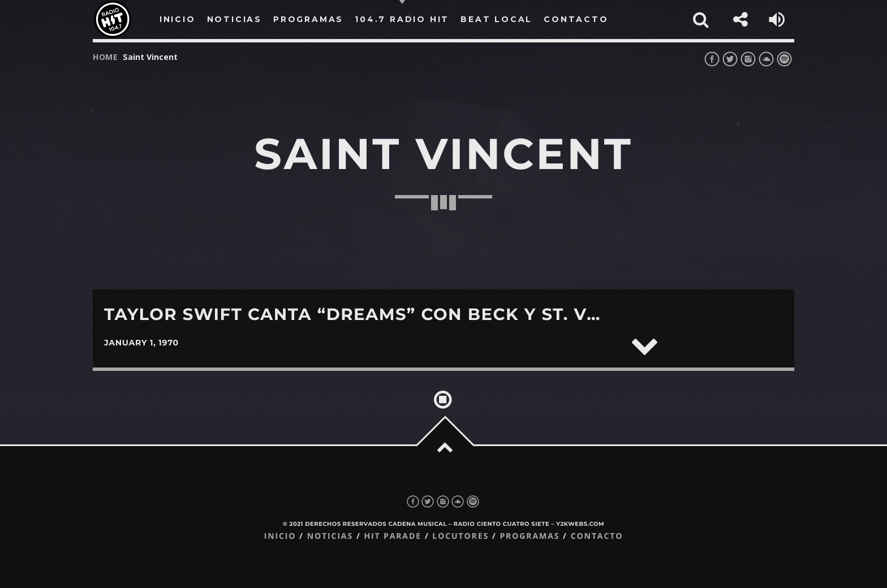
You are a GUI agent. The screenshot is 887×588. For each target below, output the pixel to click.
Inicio (280, 536)
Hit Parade (392, 536)
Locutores (460, 536)
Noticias (330, 536)
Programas (529, 536)
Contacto (597, 536)
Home (106, 57)
